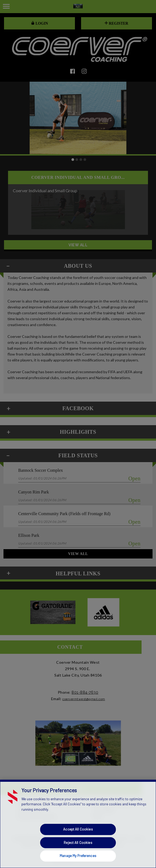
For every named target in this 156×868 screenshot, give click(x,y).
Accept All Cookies (78, 829)
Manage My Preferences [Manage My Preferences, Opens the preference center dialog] (78, 856)
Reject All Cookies (78, 843)
